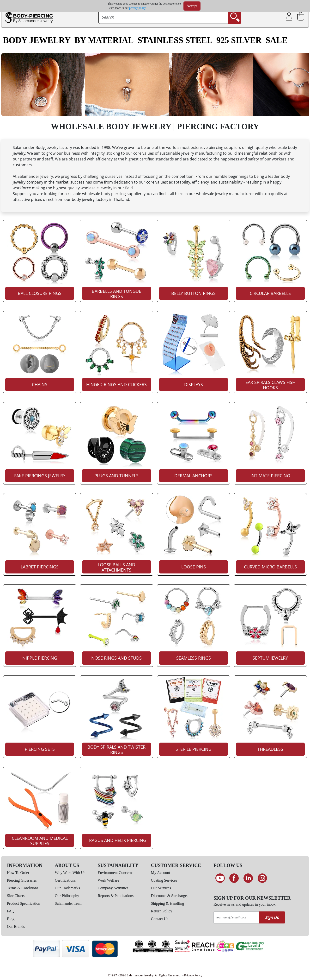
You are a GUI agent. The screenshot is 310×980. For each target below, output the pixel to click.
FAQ (11, 911)
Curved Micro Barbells (270, 567)
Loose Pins (194, 567)
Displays (194, 384)
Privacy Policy (193, 975)
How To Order (18, 873)
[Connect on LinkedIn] (248, 878)
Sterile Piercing (194, 749)
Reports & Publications (116, 896)
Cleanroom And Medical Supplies (40, 841)
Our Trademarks (67, 888)
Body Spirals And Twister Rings (116, 750)
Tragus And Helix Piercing (116, 840)
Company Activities (113, 888)
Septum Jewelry (270, 658)
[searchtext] (163, 17)
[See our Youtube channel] (220, 878)
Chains (40, 384)
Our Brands (16, 926)
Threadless (270, 749)
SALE (277, 40)
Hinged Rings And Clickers (116, 384)
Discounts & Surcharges (170, 896)
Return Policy (162, 911)
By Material (104, 40)
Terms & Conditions (23, 888)
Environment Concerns (115, 873)
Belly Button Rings (193, 293)
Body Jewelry (37, 40)
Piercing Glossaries (22, 880)
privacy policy (137, 8)
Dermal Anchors (193, 476)
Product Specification (24, 903)
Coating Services (164, 880)
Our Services (161, 888)
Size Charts (16, 896)
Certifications (65, 880)
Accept (192, 6)
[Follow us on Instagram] (262, 878)
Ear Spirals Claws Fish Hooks (270, 385)
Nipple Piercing (40, 658)
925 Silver (239, 40)
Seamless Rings (194, 658)
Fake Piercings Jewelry (40, 476)
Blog (11, 919)
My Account (161, 873)
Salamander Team (69, 903)
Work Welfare (108, 880)
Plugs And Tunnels (116, 476)
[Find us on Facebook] (234, 878)
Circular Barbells (270, 293)
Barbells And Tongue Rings (116, 294)
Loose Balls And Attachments (116, 567)
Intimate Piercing (270, 476)
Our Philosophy (67, 896)
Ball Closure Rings (40, 293)
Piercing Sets (40, 749)
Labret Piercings (40, 567)
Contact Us (160, 919)
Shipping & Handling (168, 903)
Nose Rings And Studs (116, 658)
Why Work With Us (70, 873)
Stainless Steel (175, 40)
